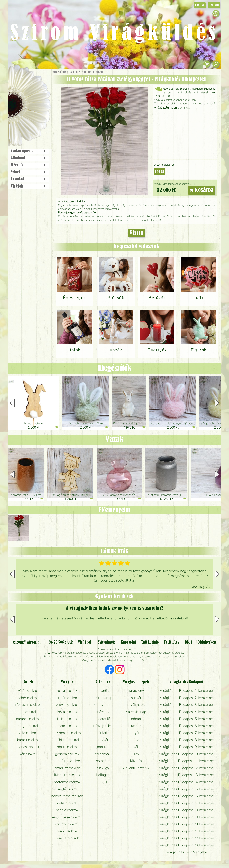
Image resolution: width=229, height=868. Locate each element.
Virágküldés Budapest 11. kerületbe (186, 761)
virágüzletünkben (165, 108)
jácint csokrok (67, 719)
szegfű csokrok (67, 789)
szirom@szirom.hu (27, 642)
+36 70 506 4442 (60, 642)
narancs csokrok (28, 719)
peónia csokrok (67, 810)
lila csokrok (28, 712)
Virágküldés (59, 72)
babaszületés (103, 705)
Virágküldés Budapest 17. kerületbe (186, 803)
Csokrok (74, 72)
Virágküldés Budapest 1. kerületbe (186, 691)
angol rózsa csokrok (67, 817)
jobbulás (103, 747)
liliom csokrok (67, 726)
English (200, 5)
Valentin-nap (136, 712)
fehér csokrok (28, 698)
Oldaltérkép (207, 642)
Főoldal (18, 78)
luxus (103, 782)
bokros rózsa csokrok (67, 796)
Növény (37, 97)
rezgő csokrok (67, 831)
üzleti (103, 733)
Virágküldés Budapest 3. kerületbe (186, 705)
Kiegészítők (115, 369)
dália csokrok (67, 803)
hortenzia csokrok (67, 782)
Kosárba (202, 190)
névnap (103, 712)
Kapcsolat (128, 642)
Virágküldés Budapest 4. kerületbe (186, 712)
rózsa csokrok (67, 691)
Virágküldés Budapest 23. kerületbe (186, 845)
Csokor (32, 89)
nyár (136, 733)
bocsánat (103, 761)
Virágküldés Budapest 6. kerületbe (186, 726)
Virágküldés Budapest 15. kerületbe (186, 789)
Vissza (137, 233)
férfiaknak (103, 754)
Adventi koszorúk (136, 768)
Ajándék (25, 81)
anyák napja (136, 705)
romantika (103, 691)
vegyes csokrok (67, 705)
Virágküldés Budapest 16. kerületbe (186, 796)
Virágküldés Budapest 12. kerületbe (186, 768)
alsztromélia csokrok (67, 733)
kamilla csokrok (67, 838)
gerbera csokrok (67, 754)
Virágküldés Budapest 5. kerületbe (186, 719)
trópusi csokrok (67, 747)
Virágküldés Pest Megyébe (186, 852)
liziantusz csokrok (67, 775)
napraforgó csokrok (67, 761)
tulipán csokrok (67, 698)
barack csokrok (28, 740)
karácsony (136, 691)
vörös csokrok (28, 691)
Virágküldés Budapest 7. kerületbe (186, 733)
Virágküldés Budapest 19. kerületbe (186, 817)
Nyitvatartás (107, 642)
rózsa (160, 172)
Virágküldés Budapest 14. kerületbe (186, 782)
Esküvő (37, 107)
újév (136, 754)
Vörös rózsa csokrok (92, 72)
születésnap (103, 698)
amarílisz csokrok (67, 768)
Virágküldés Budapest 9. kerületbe (186, 747)
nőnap (136, 719)
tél (136, 747)
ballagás (103, 775)
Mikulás (136, 761)
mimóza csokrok (67, 824)
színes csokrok (28, 747)
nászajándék (103, 726)
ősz (136, 740)
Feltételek (172, 642)
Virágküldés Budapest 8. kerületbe (186, 740)
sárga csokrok (28, 726)
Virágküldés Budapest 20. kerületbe (186, 824)
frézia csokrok (67, 712)
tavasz (136, 726)
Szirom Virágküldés (115, 34)
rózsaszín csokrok (28, 705)
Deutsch (214, 5)
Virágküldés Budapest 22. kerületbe (186, 838)
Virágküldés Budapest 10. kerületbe (186, 754)
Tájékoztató (150, 642)
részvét (103, 740)
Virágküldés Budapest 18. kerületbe (186, 810)
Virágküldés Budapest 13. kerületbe (186, 775)
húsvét (136, 698)
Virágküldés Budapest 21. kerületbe (186, 831)
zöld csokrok (28, 733)
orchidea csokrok (67, 740)
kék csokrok (28, 754)
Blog (189, 642)
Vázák (114, 440)
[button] (217, 403)
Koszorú (34, 116)
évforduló (103, 719)
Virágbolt (28, 125)
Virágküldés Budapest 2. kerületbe (186, 698)
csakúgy (103, 768)
